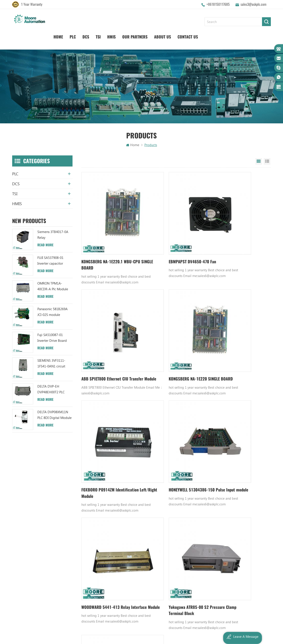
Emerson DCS (175, 526)
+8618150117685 (218, 4)
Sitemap (91, 556)
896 (186, 462)
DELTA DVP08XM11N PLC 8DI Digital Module (54, 415)
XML (88, 564)
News (89, 526)
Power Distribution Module (183, 571)
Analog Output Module (182, 579)
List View (267, 161)
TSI (164, 35)
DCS (152, 35)
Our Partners (201, 35)
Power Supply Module (181, 541)
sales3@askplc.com (253, 4)
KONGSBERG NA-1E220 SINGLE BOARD (109, 335)
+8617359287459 (31, 557)
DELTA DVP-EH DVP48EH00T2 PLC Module (51, 389)
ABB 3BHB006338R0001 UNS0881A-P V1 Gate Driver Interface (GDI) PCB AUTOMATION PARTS (139, 579)
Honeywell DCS (176, 519)
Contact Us (254, 35)
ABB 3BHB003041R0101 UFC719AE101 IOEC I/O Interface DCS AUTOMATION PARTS (139, 564)
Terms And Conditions (100, 549)
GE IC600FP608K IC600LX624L (183, 564)
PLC (139, 35)
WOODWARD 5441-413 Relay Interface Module (108, 430)
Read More (45, 245)
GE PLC (170, 511)
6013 (211, 462)
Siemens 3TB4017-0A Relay (53, 235)
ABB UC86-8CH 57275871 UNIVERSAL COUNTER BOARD (139, 526)
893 (158, 462)
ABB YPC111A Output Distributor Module (139, 549)
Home (125, 35)
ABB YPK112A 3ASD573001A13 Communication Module (139, 511)
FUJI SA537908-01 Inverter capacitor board (50, 261)
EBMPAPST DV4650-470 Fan (170, 238)
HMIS (178, 35)
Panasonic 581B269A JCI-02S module (53, 312)
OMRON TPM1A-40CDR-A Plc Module (53, 286)
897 (194, 462)
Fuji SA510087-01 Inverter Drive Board (52, 338)
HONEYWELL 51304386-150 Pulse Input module (234, 335)
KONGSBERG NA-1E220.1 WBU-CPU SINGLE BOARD (110, 241)
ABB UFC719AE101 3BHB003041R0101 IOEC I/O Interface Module (139, 534)
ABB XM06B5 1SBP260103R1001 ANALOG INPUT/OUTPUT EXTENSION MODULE (139, 541)
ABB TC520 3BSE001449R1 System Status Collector (139, 571)
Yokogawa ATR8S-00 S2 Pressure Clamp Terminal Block (173, 430)
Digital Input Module (180, 534)
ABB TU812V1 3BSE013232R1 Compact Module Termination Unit (139, 556)
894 (166, 462)
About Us (229, 35)
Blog (88, 541)
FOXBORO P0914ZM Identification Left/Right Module (174, 335)
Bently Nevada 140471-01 (183, 549)
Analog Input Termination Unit (183, 556)
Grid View (259, 161)
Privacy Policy (94, 571)
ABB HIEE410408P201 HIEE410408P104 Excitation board (234, 430)
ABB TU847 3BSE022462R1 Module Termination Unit (139, 519)
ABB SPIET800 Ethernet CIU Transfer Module (233, 241)
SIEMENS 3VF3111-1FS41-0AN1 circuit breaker (51, 364)
